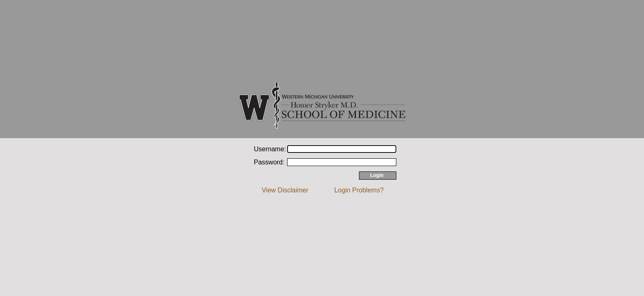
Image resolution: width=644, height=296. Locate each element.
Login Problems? (359, 190)
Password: (269, 162)
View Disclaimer (285, 190)
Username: (270, 149)
